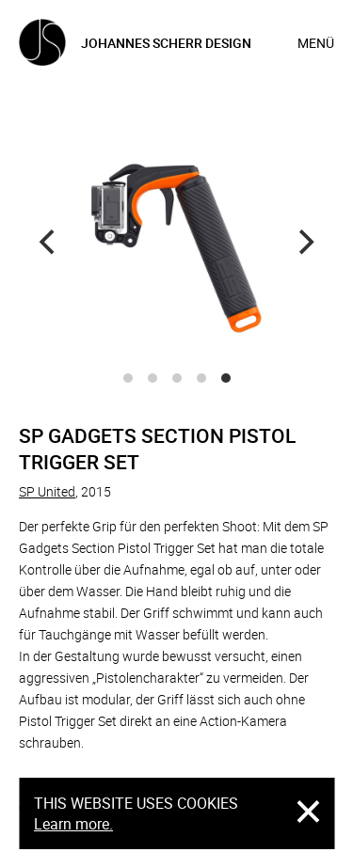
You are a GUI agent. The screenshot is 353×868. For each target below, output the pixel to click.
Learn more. (73, 824)
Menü (316, 43)
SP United (47, 491)
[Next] (304, 243)
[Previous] (49, 243)
